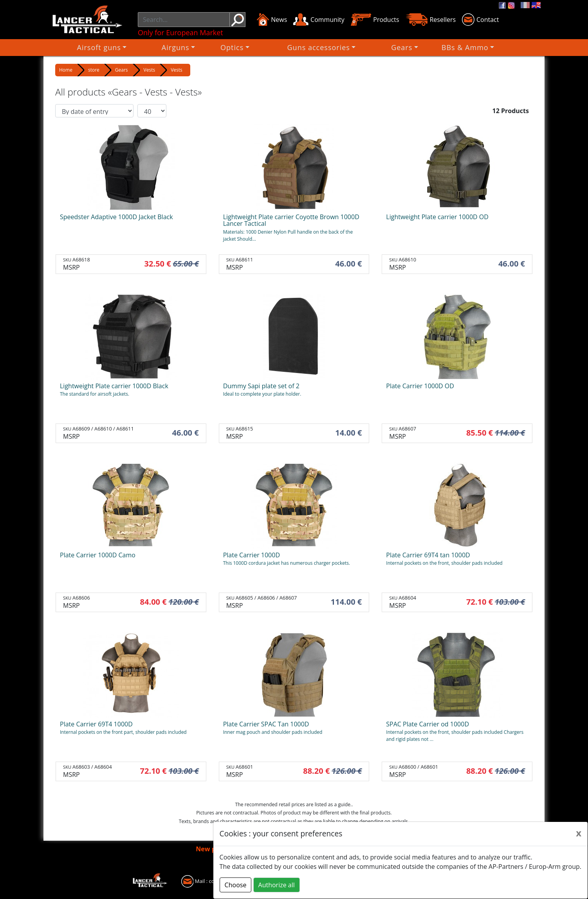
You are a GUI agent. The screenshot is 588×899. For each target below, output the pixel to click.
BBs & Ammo (411, 47)
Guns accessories (310, 47)
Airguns (218, 47)
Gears (364, 47)
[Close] (579, 833)
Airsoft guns (170, 47)
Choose (236, 885)
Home (66, 70)
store (94, 70)
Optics (255, 47)
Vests (150, 70)
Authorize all (277, 885)
